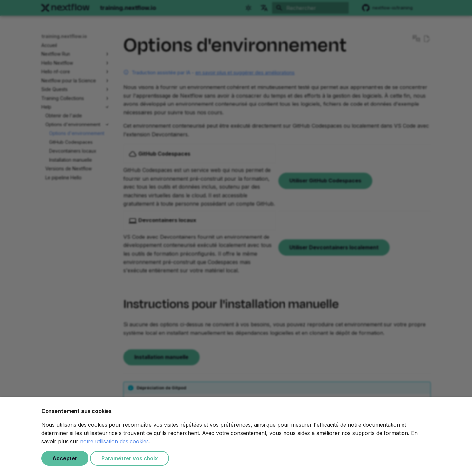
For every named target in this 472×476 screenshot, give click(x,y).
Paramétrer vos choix (130, 458)
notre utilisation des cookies (114, 441)
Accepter (65, 458)
